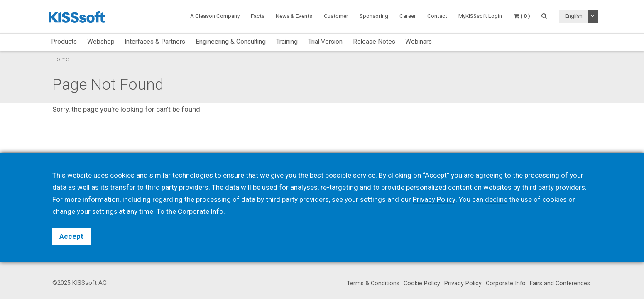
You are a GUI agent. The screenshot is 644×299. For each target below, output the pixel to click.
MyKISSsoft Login (480, 16)
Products (64, 42)
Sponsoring (374, 16)
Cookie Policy (420, 283)
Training (287, 42)
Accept (71, 236)
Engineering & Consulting (231, 42)
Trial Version (325, 42)
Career (408, 16)
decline (496, 199)
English (574, 16)
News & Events (294, 16)
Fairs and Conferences (559, 283)
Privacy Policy (461, 283)
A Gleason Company (215, 16)
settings (105, 211)
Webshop (101, 42)
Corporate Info (504, 283)
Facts (258, 16)
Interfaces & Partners (155, 42)
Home (61, 59)
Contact (437, 16)
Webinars (419, 42)
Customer (336, 16)
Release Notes (374, 42)
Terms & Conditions (371, 283)
